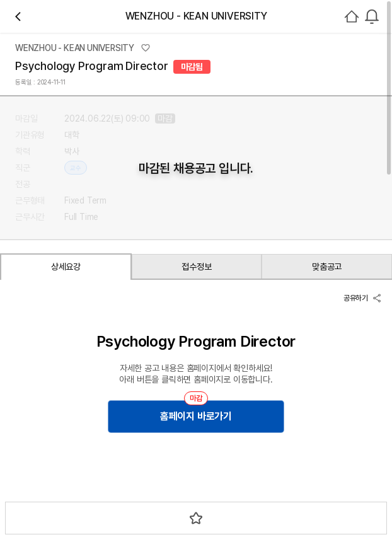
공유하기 (363, 298)
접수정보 (196, 267)
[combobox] (372, 16)
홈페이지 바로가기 (196, 416)
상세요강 (66, 267)
